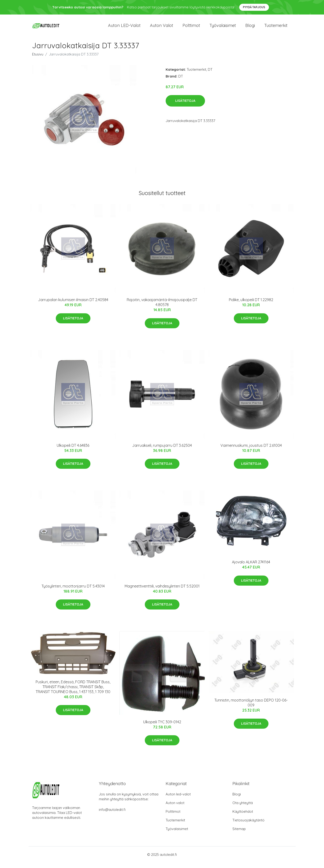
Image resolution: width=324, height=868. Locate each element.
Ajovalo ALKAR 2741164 (251, 567)
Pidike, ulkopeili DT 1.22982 (251, 305)
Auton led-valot (178, 800)
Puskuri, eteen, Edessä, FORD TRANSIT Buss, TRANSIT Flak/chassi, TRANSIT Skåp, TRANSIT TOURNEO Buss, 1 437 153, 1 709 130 (73, 692)
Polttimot (191, 28)
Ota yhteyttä (243, 808)
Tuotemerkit (276, 28)
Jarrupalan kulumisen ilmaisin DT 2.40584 (73, 305)
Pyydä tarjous (254, 7)
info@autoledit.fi (112, 815)
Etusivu (38, 59)
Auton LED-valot (124, 28)
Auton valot (162, 28)
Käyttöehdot (243, 817)
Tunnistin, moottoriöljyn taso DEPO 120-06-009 (251, 708)
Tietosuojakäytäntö (248, 826)
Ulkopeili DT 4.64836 (73, 451)
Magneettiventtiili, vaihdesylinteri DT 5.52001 (162, 591)
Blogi (250, 28)
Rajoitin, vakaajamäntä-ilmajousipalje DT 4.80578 (162, 308)
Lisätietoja (185, 106)
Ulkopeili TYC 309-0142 (162, 727)
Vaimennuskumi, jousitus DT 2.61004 (251, 451)
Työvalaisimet (223, 28)
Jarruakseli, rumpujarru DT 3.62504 (162, 451)
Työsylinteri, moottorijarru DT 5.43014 (73, 591)
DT (210, 75)
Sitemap (239, 834)
